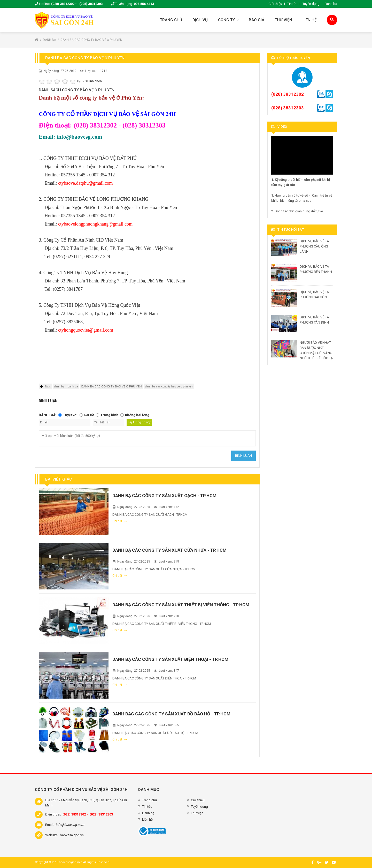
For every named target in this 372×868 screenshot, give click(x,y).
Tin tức (292, 4)
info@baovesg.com (70, 825)
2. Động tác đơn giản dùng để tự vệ (297, 211)
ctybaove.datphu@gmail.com (86, 183)
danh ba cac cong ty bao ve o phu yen (169, 386)
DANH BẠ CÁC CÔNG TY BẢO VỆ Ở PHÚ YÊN (91, 40)
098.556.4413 (144, 4)
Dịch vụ (200, 20)
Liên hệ (309, 20)
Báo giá (257, 20)
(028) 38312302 (288, 94)
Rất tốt (89, 415)
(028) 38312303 (91, 4)
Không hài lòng (137, 415)
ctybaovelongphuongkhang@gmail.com (95, 224)
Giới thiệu (275, 4)
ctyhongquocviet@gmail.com (86, 330)
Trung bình (109, 415)
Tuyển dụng (311, 4)
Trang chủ (171, 20)
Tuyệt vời (70, 415)
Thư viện (283, 20)
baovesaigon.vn (72, 835)
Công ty (228, 20)
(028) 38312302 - (64, 4)
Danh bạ (331, 4)
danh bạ (59, 386)
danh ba (73, 386)
